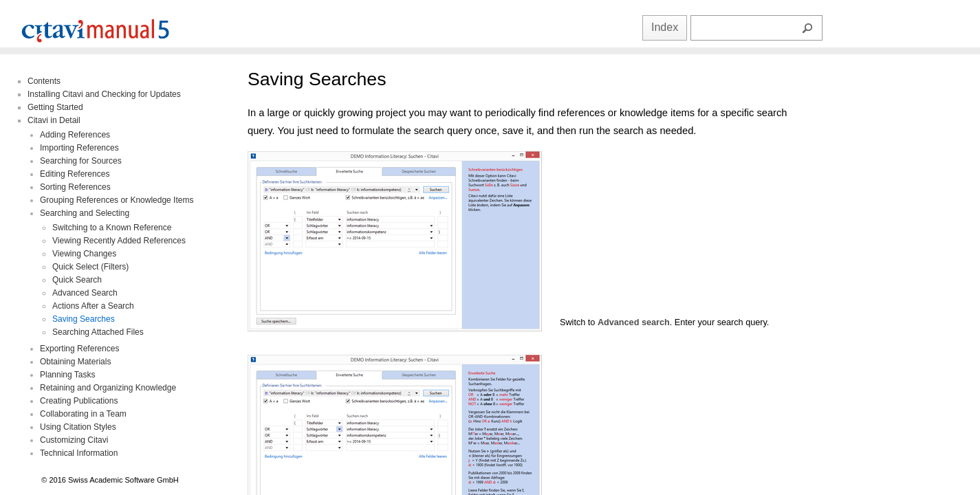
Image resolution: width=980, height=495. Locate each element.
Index (665, 27)
